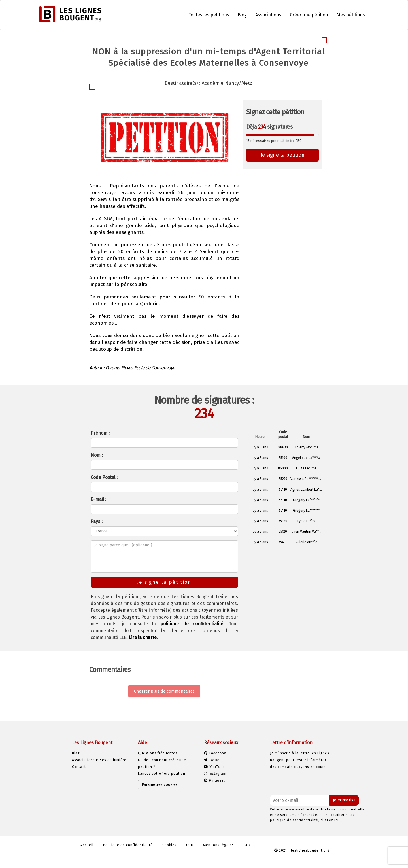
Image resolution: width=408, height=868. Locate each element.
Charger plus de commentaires (164, 691)
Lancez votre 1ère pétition (162, 774)
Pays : (97, 521)
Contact (79, 767)
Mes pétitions (351, 15)
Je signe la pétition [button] (283, 155)
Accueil (87, 845)
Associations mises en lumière (99, 760)
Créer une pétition (309, 15)
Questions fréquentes (158, 753)
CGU (190, 845)
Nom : (97, 455)
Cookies (169, 845)
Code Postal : (104, 477)
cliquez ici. (330, 820)
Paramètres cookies (160, 785)
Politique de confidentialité (128, 845)
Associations (268, 15)
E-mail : (98, 499)
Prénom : (100, 433)
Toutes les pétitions (209, 15)
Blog (242, 15)
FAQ (247, 845)
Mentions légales (219, 845)
